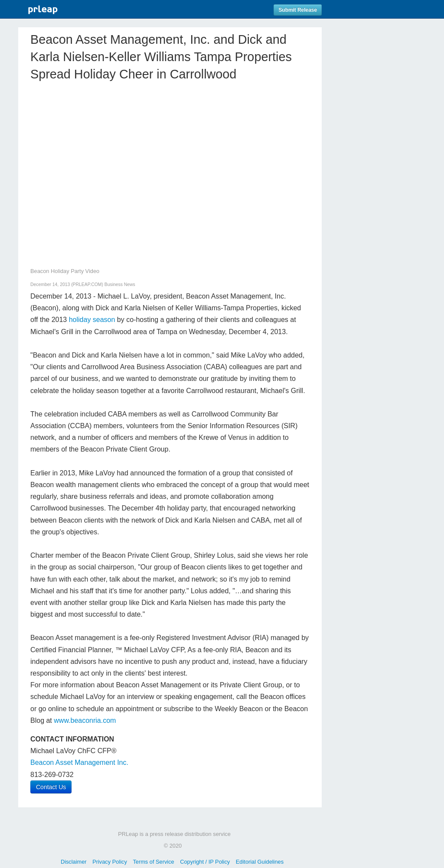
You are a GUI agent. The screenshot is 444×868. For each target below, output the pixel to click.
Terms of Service (153, 862)
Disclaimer (74, 862)
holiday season (92, 320)
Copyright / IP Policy (205, 862)
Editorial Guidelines (260, 862)
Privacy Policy (110, 862)
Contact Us (51, 787)
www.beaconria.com (85, 720)
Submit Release (298, 10)
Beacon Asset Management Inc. (79, 762)
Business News (120, 284)
